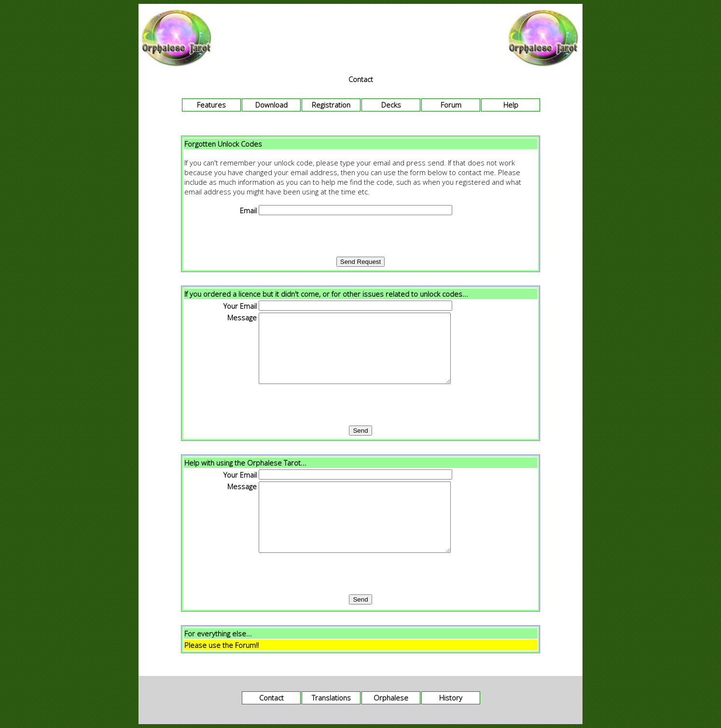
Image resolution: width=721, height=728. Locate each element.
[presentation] (360, 236)
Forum (451, 105)
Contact (271, 698)
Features (211, 105)
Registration (331, 105)
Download (271, 105)
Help (511, 105)
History (451, 698)
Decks (391, 105)
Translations (331, 698)
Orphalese (391, 698)
